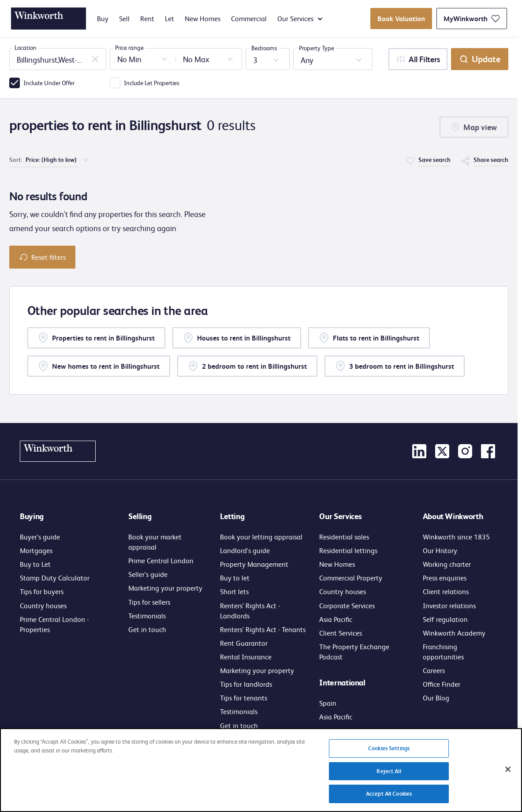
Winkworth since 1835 (456, 537)
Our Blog (436, 698)
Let (170, 19)
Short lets (234, 591)
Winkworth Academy (454, 633)
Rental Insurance (246, 657)
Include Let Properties (152, 82)
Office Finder (442, 684)
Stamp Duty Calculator (55, 578)
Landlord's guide (245, 550)
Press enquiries (445, 578)
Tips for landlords (246, 684)
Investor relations (449, 605)
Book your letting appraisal (261, 537)
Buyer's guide (40, 537)
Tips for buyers (42, 591)
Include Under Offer (49, 82)
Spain (328, 703)
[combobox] (58, 59)
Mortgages (36, 550)
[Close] (508, 775)
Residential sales (344, 537)
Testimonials (147, 616)
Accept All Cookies (389, 799)
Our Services (300, 19)
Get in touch (147, 629)
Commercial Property (351, 578)
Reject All (389, 776)
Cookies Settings (389, 753)
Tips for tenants (244, 698)
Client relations (446, 591)
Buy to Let (35, 564)
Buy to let (235, 578)
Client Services (341, 633)
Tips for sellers (149, 602)
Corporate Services (347, 605)
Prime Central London (161, 560)
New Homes (203, 19)
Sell (124, 19)
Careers (434, 670)
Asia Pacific (336, 619)
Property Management (254, 564)
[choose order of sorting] (58, 159)
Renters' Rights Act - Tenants (263, 629)
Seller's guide (148, 574)
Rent (147, 19)
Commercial (249, 19)
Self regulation (445, 619)
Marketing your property (165, 588)
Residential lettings (348, 550)
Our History (440, 550)
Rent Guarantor (244, 643)
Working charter (447, 564)
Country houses (43, 605)
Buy (103, 19)
